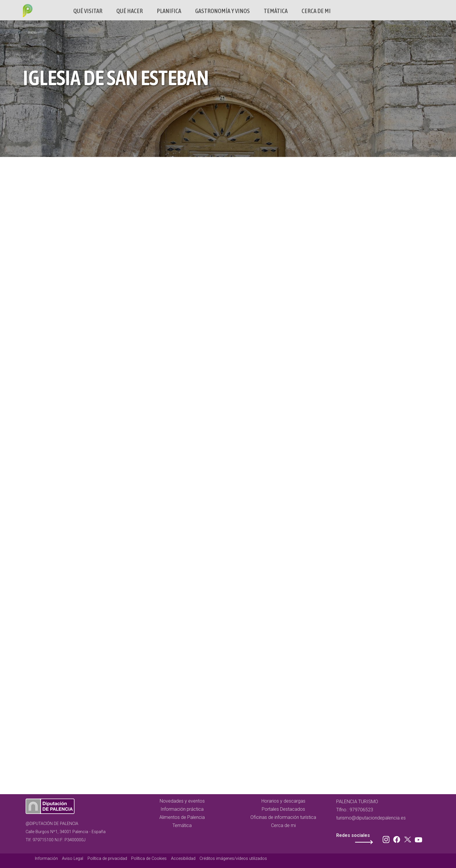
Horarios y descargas (283, 801)
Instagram (387, 838)
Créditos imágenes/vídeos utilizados (233, 859)
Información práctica (182, 809)
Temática (276, 11)
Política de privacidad (107, 859)
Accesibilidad (183, 859)
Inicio (32, 33)
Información (46, 859)
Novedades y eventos (182, 801)
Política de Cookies (149, 859)
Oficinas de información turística (283, 817)
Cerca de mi (316, 11)
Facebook (398, 838)
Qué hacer (130, 11)
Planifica (169, 11)
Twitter (408, 838)
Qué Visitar (88, 11)
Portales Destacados (283, 809)
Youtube (418, 838)
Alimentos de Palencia (182, 817)
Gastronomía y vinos (222, 11)
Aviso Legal (73, 859)
